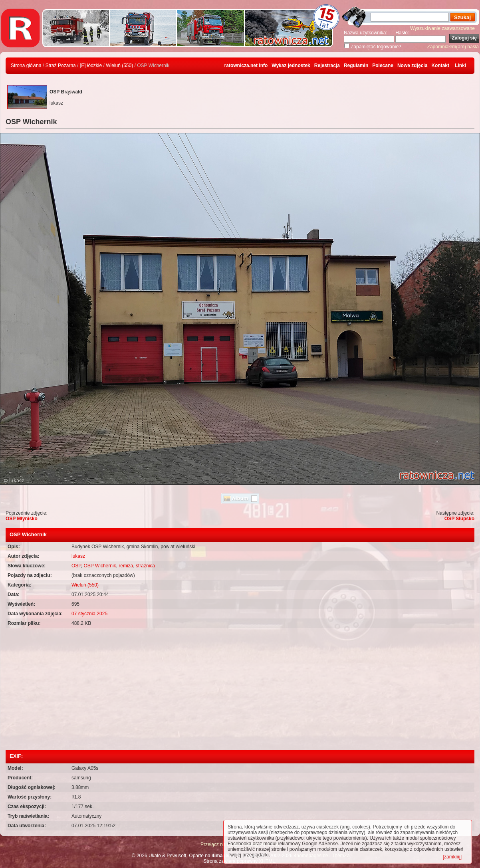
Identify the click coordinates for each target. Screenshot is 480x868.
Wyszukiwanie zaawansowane (442, 28)
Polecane (383, 65)
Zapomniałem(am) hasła (453, 47)
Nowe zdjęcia (412, 65)
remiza (126, 566)
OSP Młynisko (22, 519)
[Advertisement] (240, 690)
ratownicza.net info (246, 65)
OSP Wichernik (100, 566)
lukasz (78, 556)
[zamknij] (452, 857)
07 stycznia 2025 (89, 614)
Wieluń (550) (119, 65)
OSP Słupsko (459, 519)
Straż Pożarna (61, 65)
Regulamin (356, 65)
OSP (76, 566)
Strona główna (26, 65)
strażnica (145, 566)
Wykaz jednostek (291, 65)
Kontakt (440, 65)
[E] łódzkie (91, 65)
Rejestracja (327, 65)
